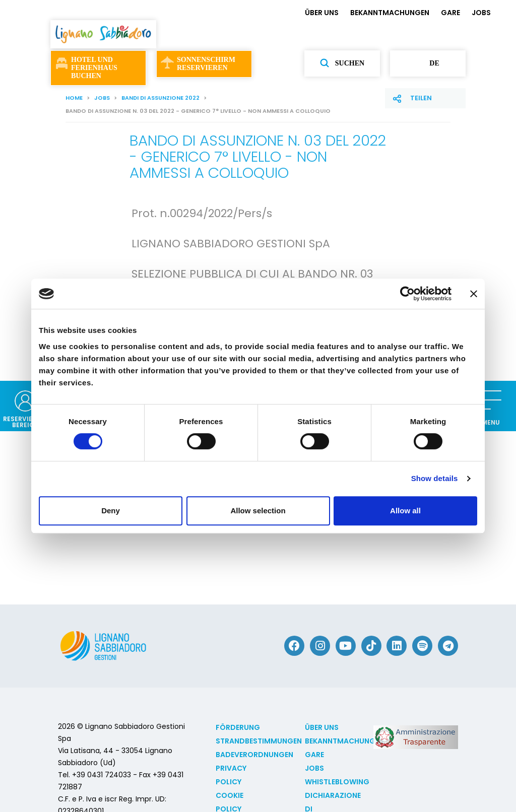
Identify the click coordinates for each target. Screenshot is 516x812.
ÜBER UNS (322, 13)
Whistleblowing (337, 782)
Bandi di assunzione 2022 (160, 98)
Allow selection (258, 511)
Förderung (238, 727)
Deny (111, 511)
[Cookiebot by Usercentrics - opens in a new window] (407, 294)
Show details (435, 478)
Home (74, 98)
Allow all (405, 511)
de (428, 63)
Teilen (421, 98)
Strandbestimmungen (259, 741)
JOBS (481, 13)
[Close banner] (474, 294)
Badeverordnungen (254, 755)
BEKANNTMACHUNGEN (390, 13)
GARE (450, 13)
